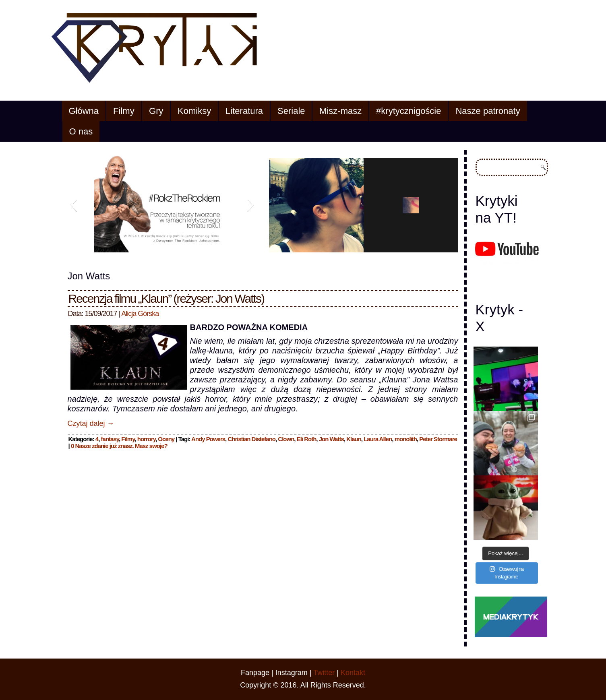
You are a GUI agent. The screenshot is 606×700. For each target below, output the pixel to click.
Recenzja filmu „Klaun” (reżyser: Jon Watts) (166, 298)
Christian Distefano (251, 439)
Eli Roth (307, 439)
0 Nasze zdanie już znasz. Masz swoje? (119, 446)
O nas (81, 131)
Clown (286, 439)
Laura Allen (378, 439)
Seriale (291, 111)
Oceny (166, 439)
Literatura (244, 111)
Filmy (124, 111)
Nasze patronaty (488, 111)
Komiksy (194, 111)
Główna (84, 111)
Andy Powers (208, 439)
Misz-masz (340, 111)
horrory (146, 439)
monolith (406, 439)
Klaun (354, 439)
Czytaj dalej (91, 423)
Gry (156, 111)
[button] (73, 204)
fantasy (110, 439)
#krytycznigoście (408, 111)
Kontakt (353, 673)
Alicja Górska (140, 314)
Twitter (324, 673)
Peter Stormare (438, 439)
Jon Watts (331, 439)
